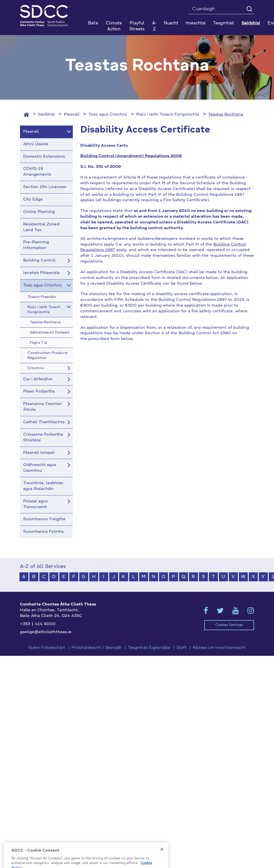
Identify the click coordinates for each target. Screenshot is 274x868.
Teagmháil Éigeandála (149, 648)
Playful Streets (137, 26)
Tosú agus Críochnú (108, 115)
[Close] (162, 858)
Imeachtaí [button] (196, 23)
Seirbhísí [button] (251, 23)
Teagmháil (224, 23)
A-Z (154, 26)
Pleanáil (72, 115)
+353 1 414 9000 (38, 624)
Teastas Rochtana (226, 115)
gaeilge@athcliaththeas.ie (46, 632)
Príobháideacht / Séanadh (97, 648)
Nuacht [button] (171, 23)
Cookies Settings (229, 625)
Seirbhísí (46, 115)
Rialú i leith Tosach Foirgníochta (168, 115)
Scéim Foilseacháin (47, 648)
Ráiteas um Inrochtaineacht (219, 648)
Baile (93, 23)
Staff (182, 648)
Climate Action (114, 26)
